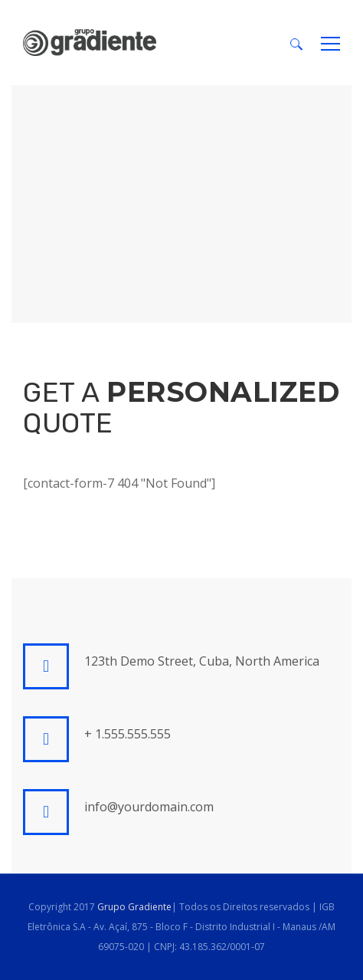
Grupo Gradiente (134, 907)
